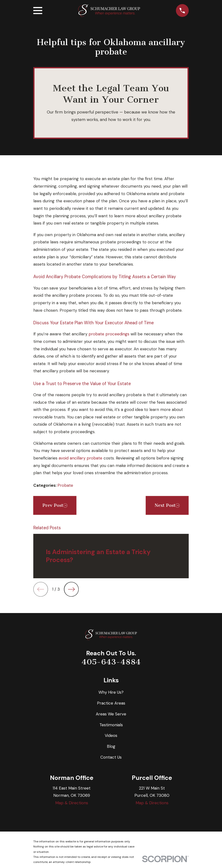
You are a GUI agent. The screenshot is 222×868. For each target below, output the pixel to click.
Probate (65, 485)
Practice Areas (111, 703)
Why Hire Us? (111, 692)
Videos (111, 735)
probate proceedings (109, 334)
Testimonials (111, 725)
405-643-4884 (111, 662)
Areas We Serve (111, 714)
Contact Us (111, 757)
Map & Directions (72, 803)
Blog (111, 746)
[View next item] (71, 589)
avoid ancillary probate (80, 458)
